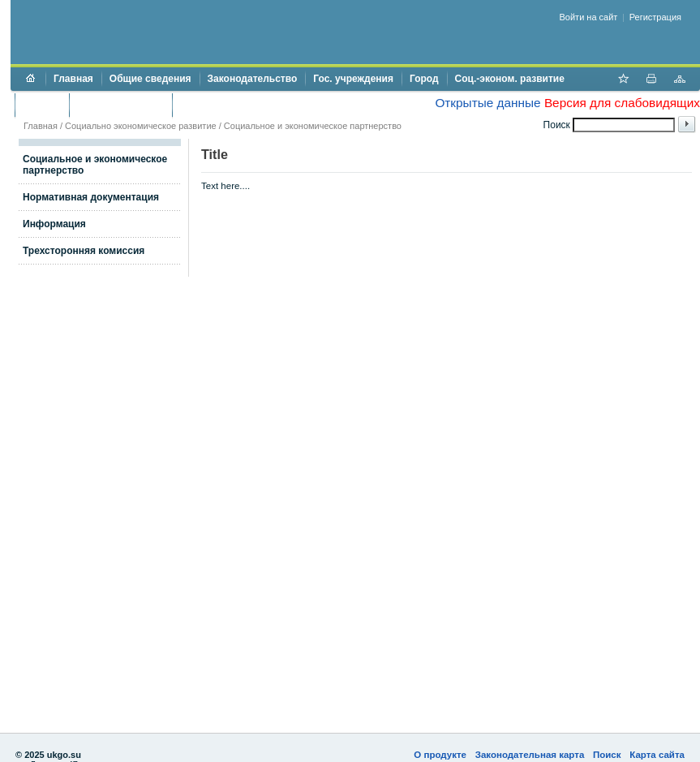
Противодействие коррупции (250, 105)
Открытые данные (487, 103)
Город (424, 79)
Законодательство (253, 79)
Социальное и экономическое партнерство (313, 126)
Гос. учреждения (353, 79)
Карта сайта (657, 755)
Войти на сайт (589, 17)
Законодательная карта (530, 755)
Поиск (607, 755)
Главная (73, 79)
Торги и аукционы (120, 105)
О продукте (440, 755)
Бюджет (42, 105)
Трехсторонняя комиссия (84, 251)
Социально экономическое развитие (141, 126)
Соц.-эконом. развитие (510, 79)
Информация (54, 224)
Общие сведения (150, 79)
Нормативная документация (91, 197)
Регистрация (655, 17)
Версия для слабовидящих (622, 103)
